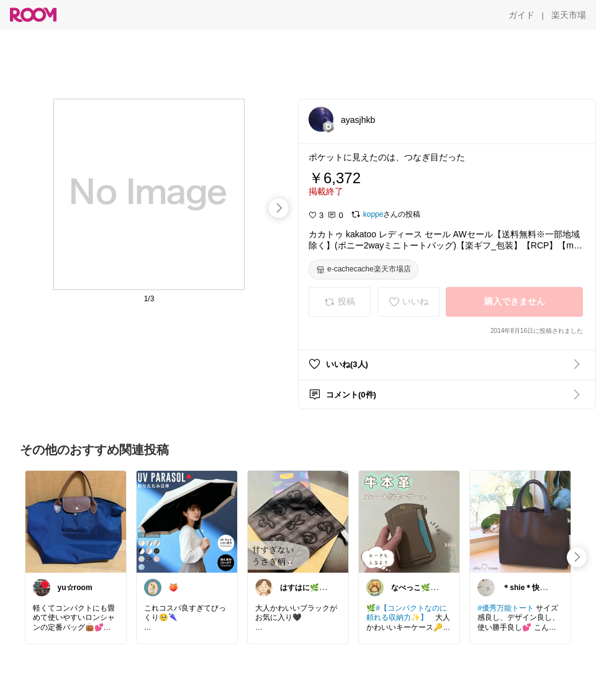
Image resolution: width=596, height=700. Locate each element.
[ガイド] (521, 15)
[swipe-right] (279, 208)
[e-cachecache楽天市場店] (363, 270)
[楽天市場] (569, 15)
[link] (76, 521)
